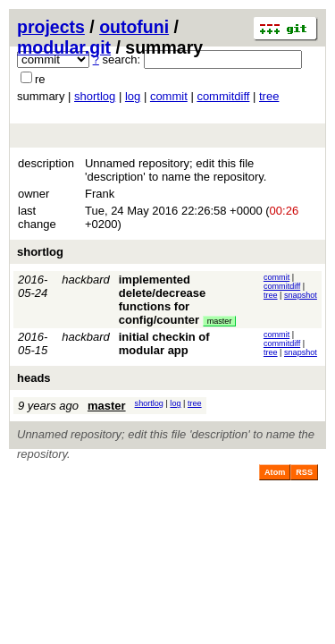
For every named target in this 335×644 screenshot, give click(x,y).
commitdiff (223, 96)
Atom (275, 472)
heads (34, 378)
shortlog (95, 96)
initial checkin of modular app (164, 343)
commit (169, 96)
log (133, 96)
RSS (304, 472)
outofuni (134, 27)
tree (269, 96)
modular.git (64, 47)
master (220, 321)
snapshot (301, 295)
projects (51, 27)
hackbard (85, 280)
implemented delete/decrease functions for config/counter (163, 300)
